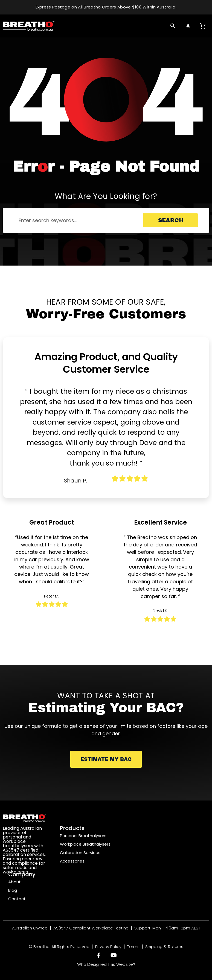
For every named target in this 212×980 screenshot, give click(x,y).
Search (171, 220)
